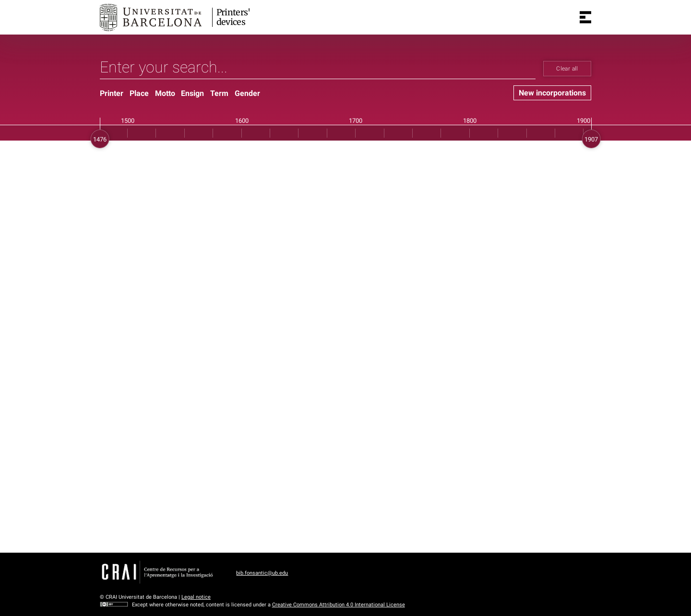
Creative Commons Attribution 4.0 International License (339, 605)
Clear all (567, 69)
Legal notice (196, 597)
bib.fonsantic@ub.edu (262, 573)
